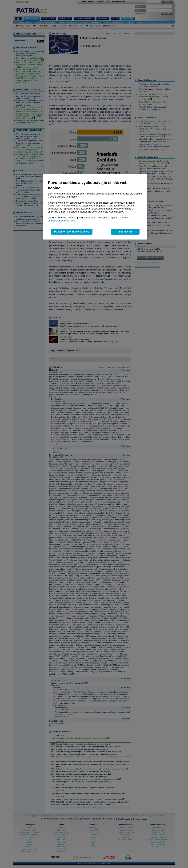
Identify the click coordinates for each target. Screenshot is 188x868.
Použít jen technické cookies (72, 232)
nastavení (90, 218)
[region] (95, 207)
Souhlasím (125, 232)
